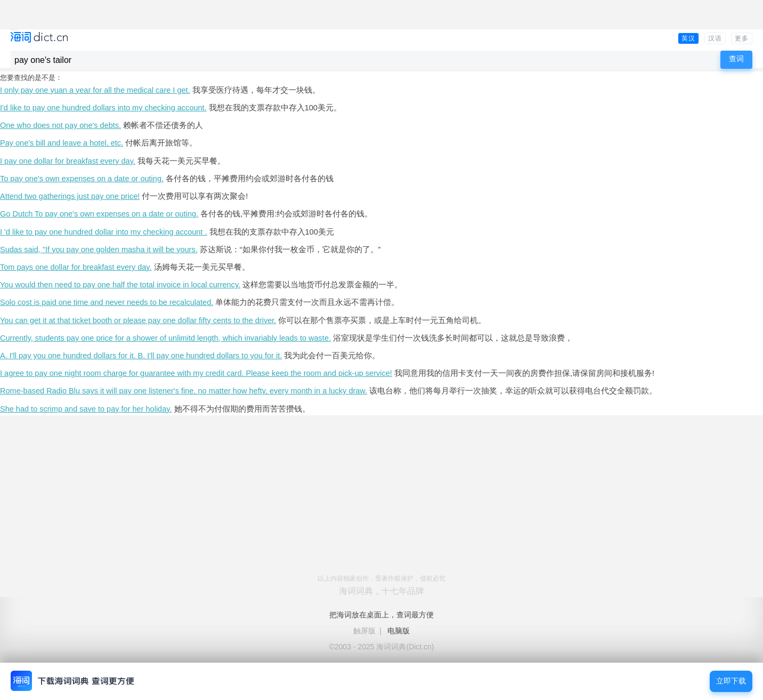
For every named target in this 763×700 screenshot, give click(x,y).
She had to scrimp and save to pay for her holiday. (86, 409)
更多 (742, 38)
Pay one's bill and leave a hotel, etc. (62, 143)
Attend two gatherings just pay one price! (70, 196)
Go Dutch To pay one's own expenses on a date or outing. (99, 214)
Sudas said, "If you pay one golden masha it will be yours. (99, 250)
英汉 (688, 38)
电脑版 (399, 631)
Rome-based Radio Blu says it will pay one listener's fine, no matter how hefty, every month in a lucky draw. (184, 391)
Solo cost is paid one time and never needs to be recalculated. (107, 302)
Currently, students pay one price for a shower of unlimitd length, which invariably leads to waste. (165, 338)
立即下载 (731, 681)
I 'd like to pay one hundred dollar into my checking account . (103, 232)
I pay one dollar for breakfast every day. (68, 161)
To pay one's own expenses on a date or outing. (82, 179)
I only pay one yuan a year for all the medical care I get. (95, 90)
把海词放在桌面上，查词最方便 (381, 615)
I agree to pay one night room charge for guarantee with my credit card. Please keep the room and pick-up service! (196, 373)
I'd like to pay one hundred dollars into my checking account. (103, 108)
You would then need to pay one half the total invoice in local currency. (120, 285)
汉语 (715, 38)
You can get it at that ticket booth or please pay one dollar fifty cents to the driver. (138, 320)
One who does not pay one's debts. (60, 125)
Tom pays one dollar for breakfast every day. (76, 267)
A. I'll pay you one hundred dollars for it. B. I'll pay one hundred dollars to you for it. (141, 356)
